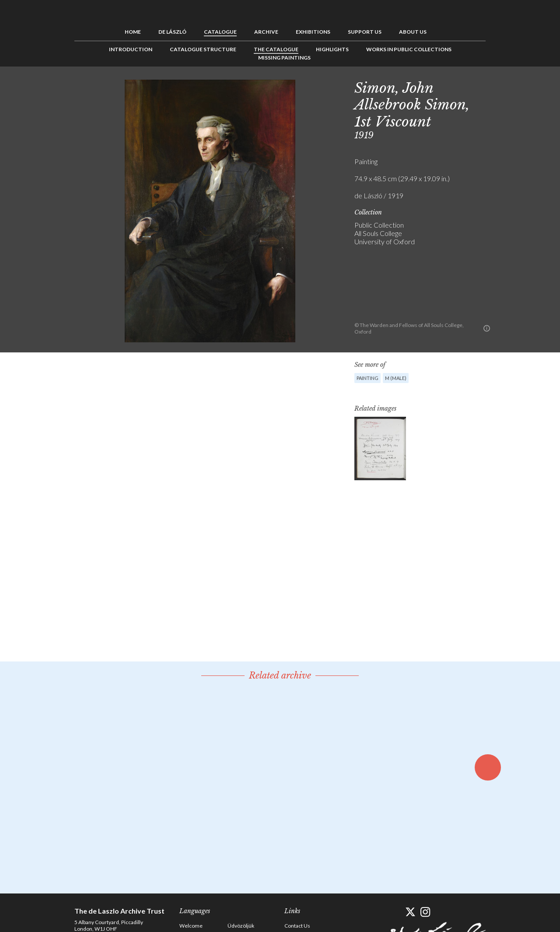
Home (133, 32)
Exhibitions (313, 32)
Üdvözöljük (241, 926)
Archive (266, 32)
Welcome (191, 926)
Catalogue (220, 32)
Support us (365, 32)
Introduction (131, 49)
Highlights (332, 49)
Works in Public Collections (409, 49)
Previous (501, 86)
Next (528, 86)
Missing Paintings (284, 58)
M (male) (396, 378)
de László (172, 32)
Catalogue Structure (203, 49)
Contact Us (297, 926)
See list (514, 86)
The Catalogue (276, 49)
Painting (367, 378)
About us (413, 32)
